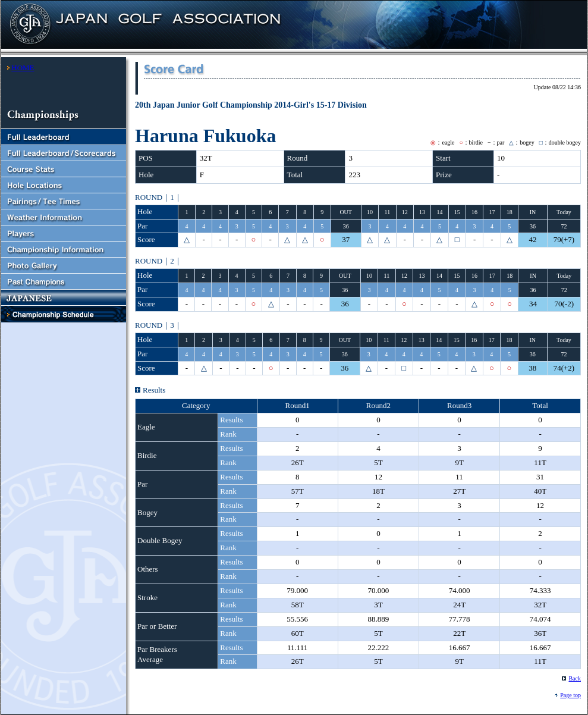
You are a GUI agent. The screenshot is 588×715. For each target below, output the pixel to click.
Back (575, 678)
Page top (570, 695)
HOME (23, 68)
